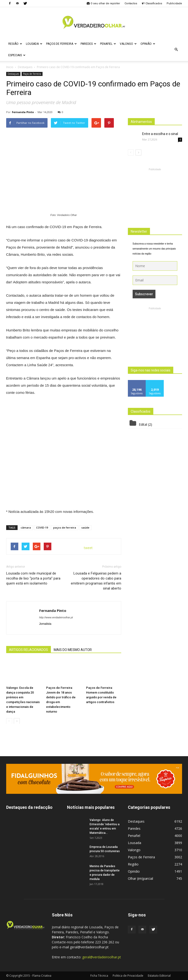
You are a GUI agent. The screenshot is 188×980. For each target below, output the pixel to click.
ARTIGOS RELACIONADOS (29, 650)
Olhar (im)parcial (140, 878)
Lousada (34, 44)
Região (15, 44)
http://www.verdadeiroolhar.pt (56, 617)
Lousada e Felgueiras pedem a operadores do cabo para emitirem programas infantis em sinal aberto (96, 581)
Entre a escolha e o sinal (160, 134)
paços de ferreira (65, 527)
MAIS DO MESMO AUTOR (73, 650)
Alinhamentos (141, 122)
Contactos (131, 3)
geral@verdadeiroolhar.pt (102, 957)
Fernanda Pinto (23, 112)
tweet (88, 548)
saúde (85, 527)
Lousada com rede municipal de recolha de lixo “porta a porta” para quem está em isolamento (33, 578)
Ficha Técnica (99, 976)
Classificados (152, 3)
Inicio (10, 67)
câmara (26, 527)
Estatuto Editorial (159, 976)
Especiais (17, 55)
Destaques (13, 74)
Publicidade (174, 3)
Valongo (128, 44)
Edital (143, 424)
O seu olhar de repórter (103, 3)
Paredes (88, 44)
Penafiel (108, 44)
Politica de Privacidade (128, 976)
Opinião (148, 44)
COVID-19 (42, 527)
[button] (176, 50)
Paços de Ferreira (61, 44)
